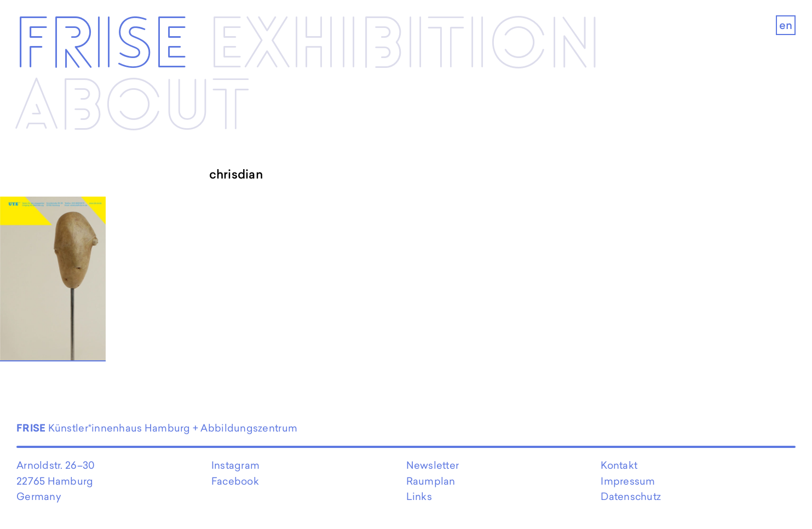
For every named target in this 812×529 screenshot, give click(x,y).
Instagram (235, 465)
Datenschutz (631, 496)
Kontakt (619, 465)
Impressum (628, 481)
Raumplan (431, 481)
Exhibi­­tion (405, 46)
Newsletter (433, 465)
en (786, 25)
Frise (102, 46)
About (133, 108)
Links (419, 496)
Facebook (235, 481)
